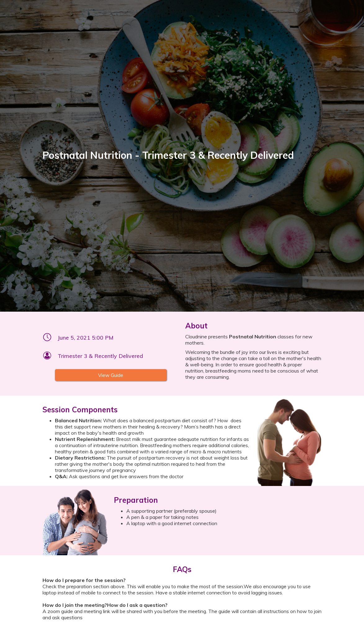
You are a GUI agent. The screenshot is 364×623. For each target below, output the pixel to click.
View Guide (111, 375)
